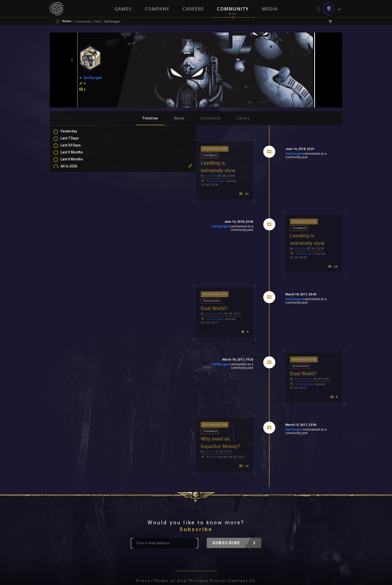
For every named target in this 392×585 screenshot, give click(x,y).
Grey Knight (143, 276)
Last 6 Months (77, 163)
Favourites (74, 211)
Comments (74, 197)
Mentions (73, 204)
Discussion (173, 262)
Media (270, 9)
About (179, 118)
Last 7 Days (75, 141)
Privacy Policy (208, 518)
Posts (70, 189)
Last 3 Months (77, 156)
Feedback (172, 149)
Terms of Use (170, 518)
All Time (72, 178)
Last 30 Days (76, 149)
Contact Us (242, 518)
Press (143, 518)
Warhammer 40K (145, 149)
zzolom (140, 163)
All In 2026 (74, 170)
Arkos (139, 389)
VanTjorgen (258, 155)
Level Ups (73, 218)
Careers (193, 9)
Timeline (150, 118)
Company (157, 9)
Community (233, 9)
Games (122, 9)
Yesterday (74, 134)
